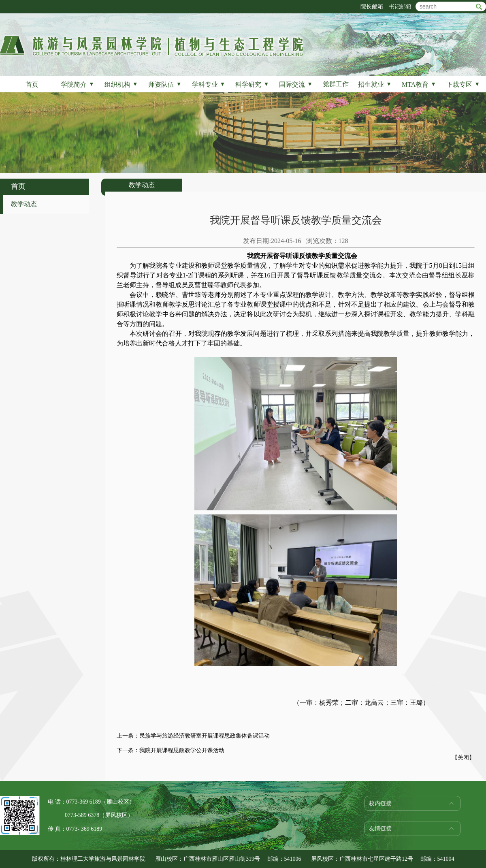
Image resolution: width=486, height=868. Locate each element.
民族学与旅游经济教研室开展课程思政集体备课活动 (205, 736)
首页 (32, 84)
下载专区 (463, 84)
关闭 (463, 758)
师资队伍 (165, 84)
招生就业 (375, 84)
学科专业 (209, 84)
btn (479, 7)
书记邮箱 (400, 7)
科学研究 (252, 84)
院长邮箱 (372, 7)
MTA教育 (419, 84)
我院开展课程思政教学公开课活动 (182, 750)
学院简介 (78, 84)
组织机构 (121, 84)
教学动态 (24, 204)
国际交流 (296, 84)
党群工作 (336, 84)
